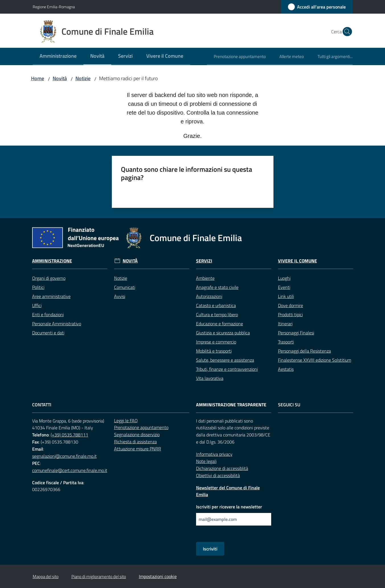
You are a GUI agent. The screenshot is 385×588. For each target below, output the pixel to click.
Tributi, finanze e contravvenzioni (227, 369)
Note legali (206, 461)
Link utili (286, 296)
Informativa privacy (214, 454)
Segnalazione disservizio (137, 434)
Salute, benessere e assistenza (225, 360)
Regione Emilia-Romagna (54, 7)
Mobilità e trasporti (214, 351)
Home (38, 78)
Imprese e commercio (216, 342)
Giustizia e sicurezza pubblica (223, 333)
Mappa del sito (46, 576)
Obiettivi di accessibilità (218, 475)
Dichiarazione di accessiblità (222, 468)
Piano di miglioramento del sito (99, 576)
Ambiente (205, 278)
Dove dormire (291, 305)
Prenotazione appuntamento (141, 427)
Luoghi (284, 278)
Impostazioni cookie (158, 576)
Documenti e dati (48, 333)
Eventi (284, 287)
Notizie (83, 78)
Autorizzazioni (209, 296)
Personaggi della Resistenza (304, 351)
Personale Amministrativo (57, 324)
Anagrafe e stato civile (217, 287)
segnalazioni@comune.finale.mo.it (64, 456)
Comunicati (125, 287)
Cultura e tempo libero (217, 314)
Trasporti (286, 342)
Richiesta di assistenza (135, 442)
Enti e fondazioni (48, 314)
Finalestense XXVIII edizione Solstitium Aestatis (315, 365)
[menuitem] (58, 56)
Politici (38, 287)
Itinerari (285, 324)
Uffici (37, 305)
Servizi (204, 261)
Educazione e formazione (220, 324)
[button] (346, 32)
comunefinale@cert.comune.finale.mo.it (70, 470)
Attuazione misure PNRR (138, 449)
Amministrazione (52, 261)
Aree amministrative (51, 296)
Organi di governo (49, 278)
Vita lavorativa (210, 378)
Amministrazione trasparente (231, 405)
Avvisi (120, 296)
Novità (60, 78)
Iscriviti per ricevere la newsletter (229, 507)
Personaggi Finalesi (296, 333)
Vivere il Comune (297, 261)
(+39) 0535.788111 (69, 435)
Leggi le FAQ (126, 421)
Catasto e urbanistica (216, 305)
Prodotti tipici (290, 314)
